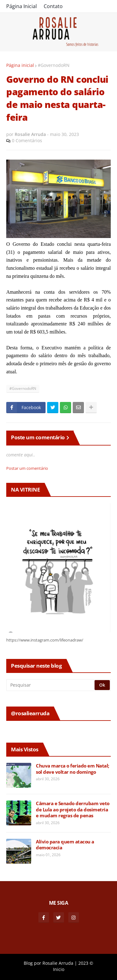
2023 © (86, 963)
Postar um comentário (27, 468)
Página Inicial (22, 6)
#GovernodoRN (54, 65)
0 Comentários (27, 140)
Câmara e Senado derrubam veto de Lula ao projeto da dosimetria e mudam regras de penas (73, 810)
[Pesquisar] (51, 685)
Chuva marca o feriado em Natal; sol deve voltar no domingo (73, 769)
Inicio (59, 969)
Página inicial (20, 65)
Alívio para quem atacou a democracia (65, 845)
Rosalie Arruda (58, 963)
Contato (53, 6)
